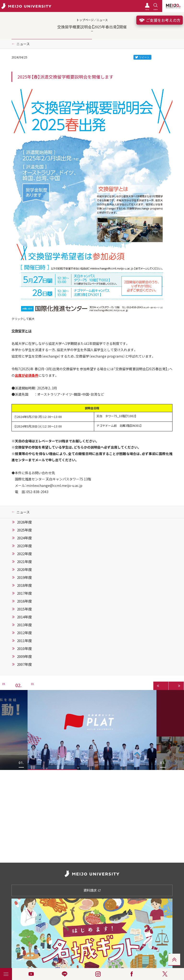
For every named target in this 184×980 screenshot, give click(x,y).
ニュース (23, 44)
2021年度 (24, 562)
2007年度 (24, 664)
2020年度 (24, 570)
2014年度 (24, 617)
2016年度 (24, 601)
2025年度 (24, 530)
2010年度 (24, 649)
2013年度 (24, 625)
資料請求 (92, 890)
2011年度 (24, 641)
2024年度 (24, 538)
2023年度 (24, 546)
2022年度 (24, 554)
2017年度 (24, 593)
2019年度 (24, 577)
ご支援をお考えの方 (160, 20)
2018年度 (24, 585)
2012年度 (24, 633)
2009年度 (24, 656)
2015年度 (24, 609)
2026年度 (24, 522)
